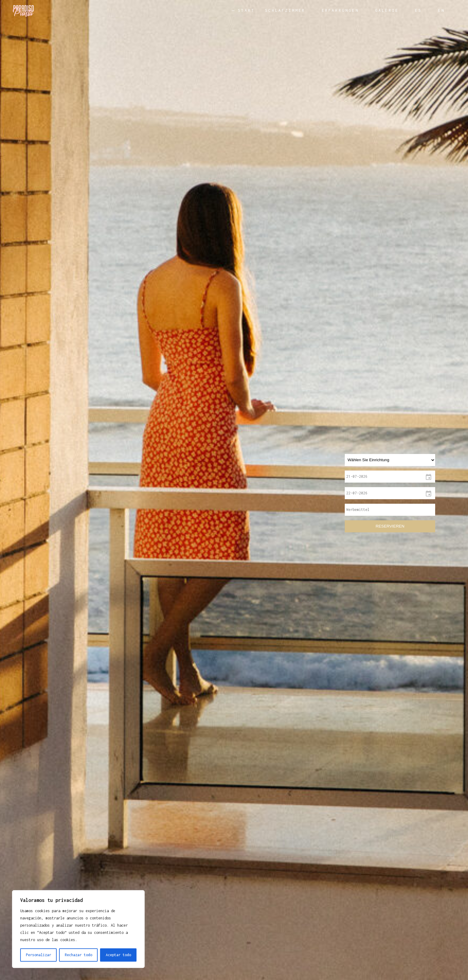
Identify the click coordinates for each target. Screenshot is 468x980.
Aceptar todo (118, 955)
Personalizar (39, 955)
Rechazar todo (79, 955)
